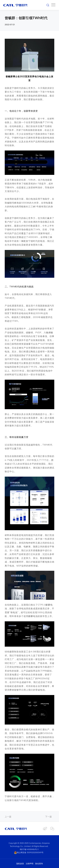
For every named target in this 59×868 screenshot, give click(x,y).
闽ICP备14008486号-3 (29, 849)
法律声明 (30, 863)
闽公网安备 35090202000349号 (29, 852)
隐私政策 (20, 863)
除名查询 (39, 863)
